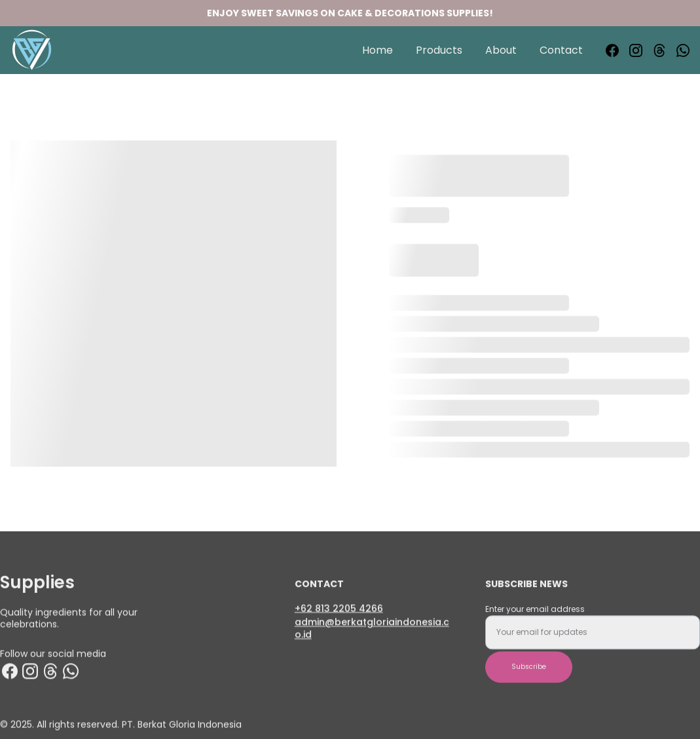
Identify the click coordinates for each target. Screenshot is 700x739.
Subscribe (529, 673)
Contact (561, 50)
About (501, 50)
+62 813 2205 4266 (339, 609)
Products (439, 50)
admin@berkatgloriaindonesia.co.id (372, 630)
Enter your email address (535, 616)
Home (378, 50)
